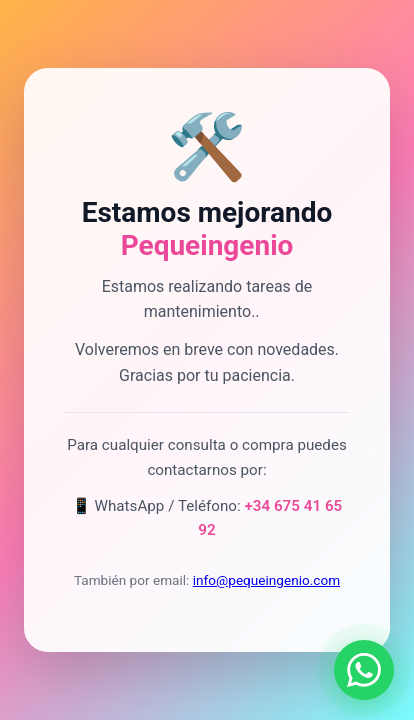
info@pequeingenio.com (266, 580)
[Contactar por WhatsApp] (364, 670)
